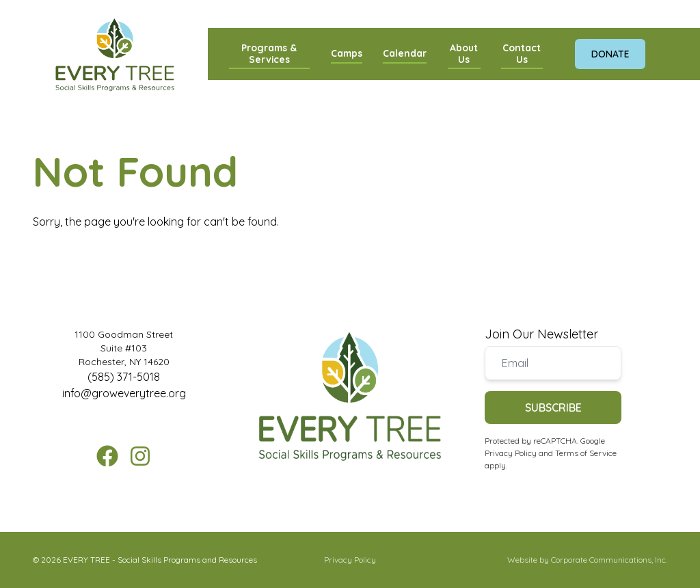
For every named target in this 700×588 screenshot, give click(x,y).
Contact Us (522, 53)
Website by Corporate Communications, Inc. (587, 560)
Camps (347, 53)
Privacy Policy (511, 453)
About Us (464, 53)
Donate (610, 54)
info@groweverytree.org (124, 393)
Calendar (405, 53)
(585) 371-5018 (124, 377)
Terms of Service (586, 453)
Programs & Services (269, 53)
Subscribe (553, 407)
